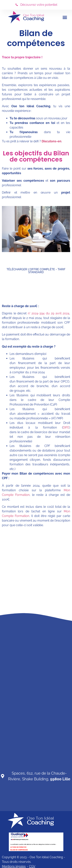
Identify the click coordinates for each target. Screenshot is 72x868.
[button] (65, 17)
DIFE (66, 427)
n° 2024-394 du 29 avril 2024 (49, 313)
